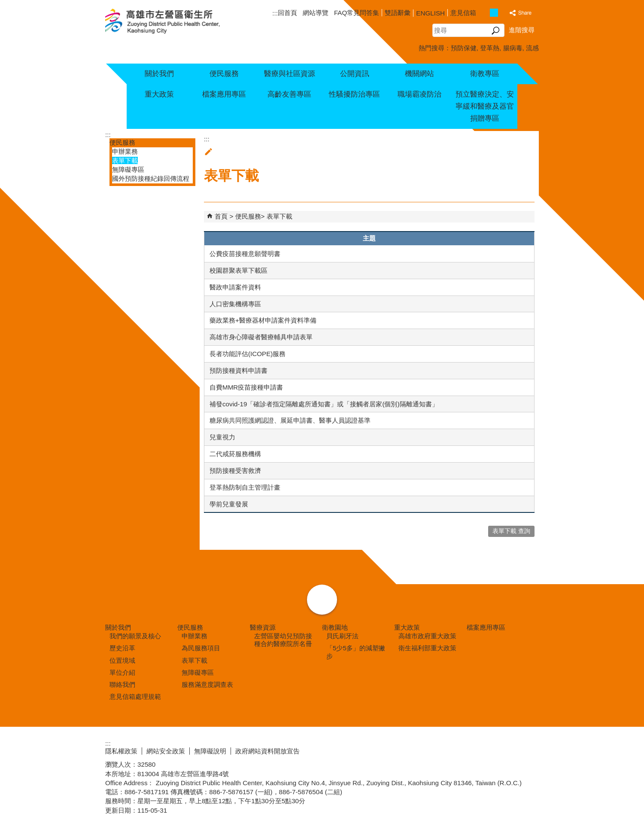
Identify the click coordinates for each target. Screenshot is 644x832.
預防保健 (464, 48)
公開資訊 (355, 74)
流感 (532, 48)
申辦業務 (125, 151)
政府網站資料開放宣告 (267, 751)
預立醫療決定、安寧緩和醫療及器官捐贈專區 (485, 106)
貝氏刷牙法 (342, 636)
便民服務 (224, 74)
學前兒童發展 (229, 504)
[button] (496, 30)
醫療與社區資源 (290, 74)
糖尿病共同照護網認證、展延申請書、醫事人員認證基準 (290, 420)
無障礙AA (508, 750)
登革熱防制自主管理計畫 (245, 487)
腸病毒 (513, 48)
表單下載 (125, 160)
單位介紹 (122, 672)
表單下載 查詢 (511, 531)
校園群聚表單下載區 (238, 270)
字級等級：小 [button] (485, 13)
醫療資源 (263, 627)
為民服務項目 (201, 648)
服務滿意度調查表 (207, 684)
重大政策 (159, 94)
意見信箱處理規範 (135, 696)
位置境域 (122, 660)
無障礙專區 (128, 169)
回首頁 (287, 13)
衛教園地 (335, 627)
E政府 (465, 749)
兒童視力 (222, 437)
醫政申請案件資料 (235, 287)
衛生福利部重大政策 (427, 648)
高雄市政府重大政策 (427, 636)
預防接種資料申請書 (238, 370)
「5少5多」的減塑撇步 (356, 652)
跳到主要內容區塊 (5, 5)
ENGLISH (430, 13)
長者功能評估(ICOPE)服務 (248, 354)
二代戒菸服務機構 (235, 454)
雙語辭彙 (398, 13)
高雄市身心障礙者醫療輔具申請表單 (261, 337)
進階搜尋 (522, 30)
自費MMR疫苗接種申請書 (246, 387)
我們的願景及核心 (135, 636)
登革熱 (490, 48)
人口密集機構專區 (235, 304)
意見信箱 (463, 13)
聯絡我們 (122, 684)
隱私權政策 (121, 751)
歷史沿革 (122, 648)
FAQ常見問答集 (357, 13)
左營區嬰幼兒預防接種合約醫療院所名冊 (283, 640)
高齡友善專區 (289, 94)
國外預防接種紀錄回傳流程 (151, 178)
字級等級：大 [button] (503, 13)
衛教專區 (485, 74)
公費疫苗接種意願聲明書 (245, 254)
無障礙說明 (210, 751)
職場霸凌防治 (419, 94)
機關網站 (419, 74)
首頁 (221, 216)
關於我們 (159, 74)
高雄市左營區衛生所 (173, 22)
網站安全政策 (166, 751)
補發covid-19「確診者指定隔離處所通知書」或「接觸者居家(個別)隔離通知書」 (324, 404)
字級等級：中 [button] (494, 13)
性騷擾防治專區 (354, 94)
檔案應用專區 (224, 94)
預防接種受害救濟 (235, 471)
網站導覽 (316, 13)
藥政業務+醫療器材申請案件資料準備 (263, 320)
